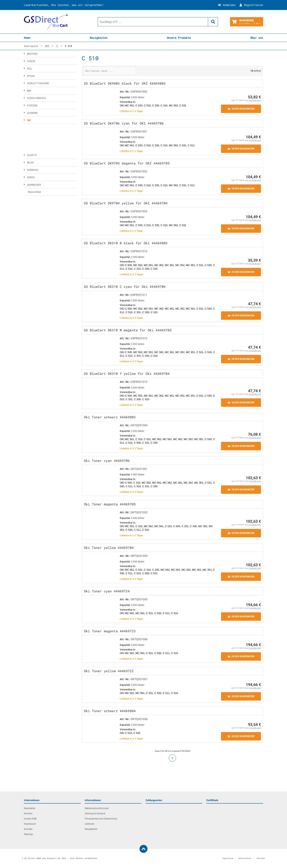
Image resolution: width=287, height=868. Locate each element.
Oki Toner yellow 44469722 (109, 671)
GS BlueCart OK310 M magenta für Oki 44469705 (128, 330)
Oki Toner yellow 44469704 (109, 548)
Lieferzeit (89, 824)
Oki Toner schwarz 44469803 (110, 417)
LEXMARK (32, 113)
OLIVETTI (32, 155)
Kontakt (28, 829)
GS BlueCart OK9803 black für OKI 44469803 (125, 83)
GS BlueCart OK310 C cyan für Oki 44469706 (125, 287)
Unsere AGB (30, 819)
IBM (29, 91)
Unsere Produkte (179, 38)
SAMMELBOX (34, 185)
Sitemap (28, 834)
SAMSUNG (33, 170)
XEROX (31, 177)
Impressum (30, 824)
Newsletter (30, 808)
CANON (31, 61)
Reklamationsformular (97, 808)
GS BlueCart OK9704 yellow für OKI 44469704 (126, 203)
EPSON (31, 76)
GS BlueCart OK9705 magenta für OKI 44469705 (127, 163)
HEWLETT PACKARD (38, 83)
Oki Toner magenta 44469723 (110, 631)
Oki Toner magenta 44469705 (110, 504)
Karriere (28, 814)
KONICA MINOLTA (36, 98)
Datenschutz (245, 858)
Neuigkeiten (99, 38)
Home (27, 38)
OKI (29, 120)
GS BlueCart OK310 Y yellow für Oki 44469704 (127, 374)
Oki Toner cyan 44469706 (107, 461)
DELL (30, 69)
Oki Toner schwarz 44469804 (110, 711)
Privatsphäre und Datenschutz (101, 819)
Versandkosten (255, 100)
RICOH (30, 163)
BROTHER (32, 54)
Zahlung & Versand (95, 814)
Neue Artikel (34, 192)
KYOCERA (32, 106)
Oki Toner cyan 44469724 (107, 591)
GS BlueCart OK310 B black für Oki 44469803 (126, 243)
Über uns (257, 38)
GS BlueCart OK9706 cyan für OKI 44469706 (124, 123)
